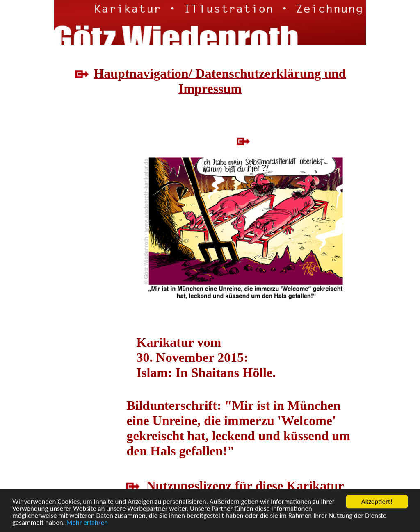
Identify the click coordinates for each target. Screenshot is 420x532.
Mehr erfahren (87, 523)
